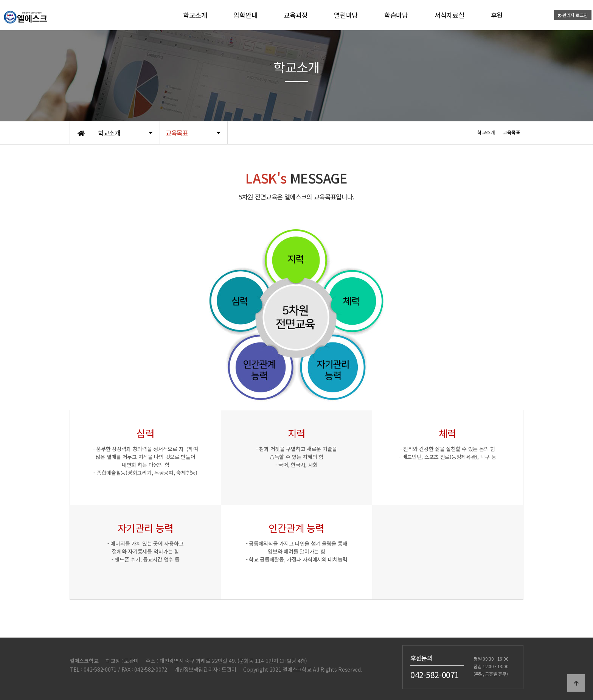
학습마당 (396, 15)
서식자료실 (449, 15)
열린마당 (346, 15)
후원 (497, 15)
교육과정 (296, 15)
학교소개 (195, 15)
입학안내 (245, 15)
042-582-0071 (435, 675)
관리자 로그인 (573, 15)
